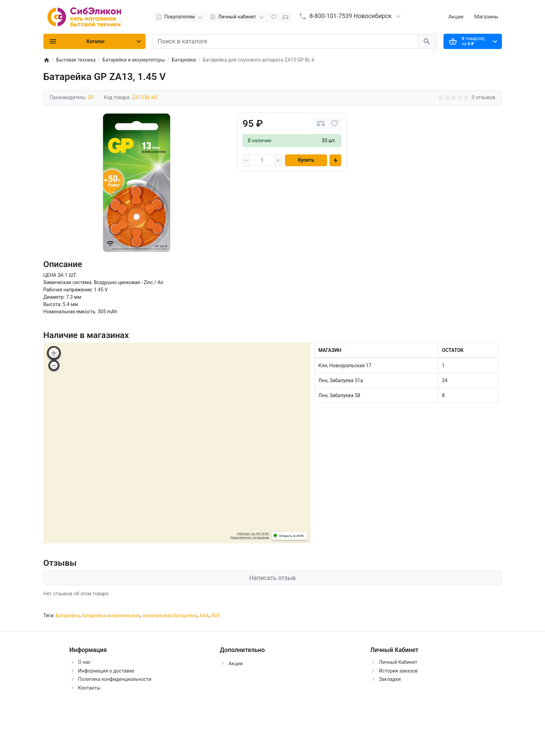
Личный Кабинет (398, 662)
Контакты (89, 688)
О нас (84, 662)
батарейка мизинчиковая (111, 616)
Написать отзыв (272, 578)
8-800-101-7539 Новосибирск (351, 16)
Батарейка (68, 616)
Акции (456, 17)
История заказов (398, 671)
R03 (215, 616)
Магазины (486, 17)
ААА (204, 616)
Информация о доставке (106, 671)
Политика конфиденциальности (115, 679)
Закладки (390, 679)
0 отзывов (483, 97)
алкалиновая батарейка (170, 616)
